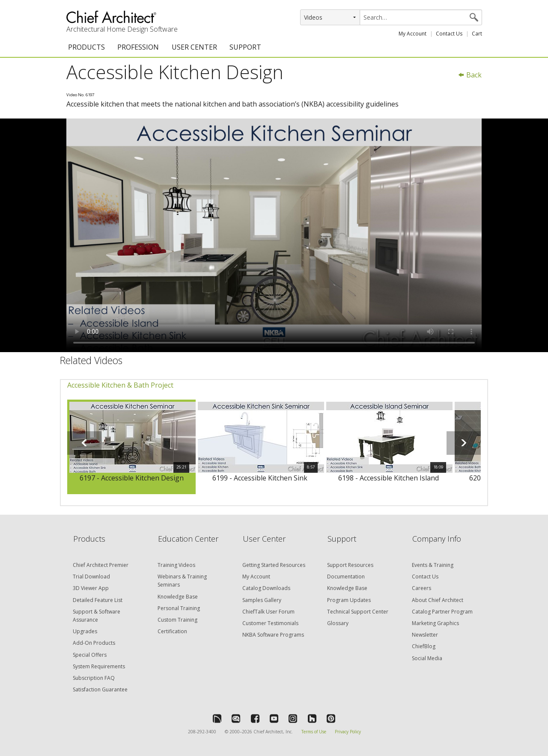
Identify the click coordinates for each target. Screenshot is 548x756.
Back (470, 75)
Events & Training (433, 565)
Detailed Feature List (98, 600)
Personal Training (179, 608)
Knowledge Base (178, 597)
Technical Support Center (358, 612)
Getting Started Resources (274, 565)
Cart (477, 34)
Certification (172, 631)
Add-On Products (94, 643)
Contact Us (449, 34)
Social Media (427, 658)
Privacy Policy (348, 732)
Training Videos (176, 565)
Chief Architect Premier (101, 565)
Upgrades (85, 631)
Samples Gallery (262, 600)
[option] (131, 447)
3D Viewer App (91, 588)
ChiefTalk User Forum (268, 612)
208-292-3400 (202, 732)
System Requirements (99, 666)
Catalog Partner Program (442, 612)
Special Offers (90, 655)
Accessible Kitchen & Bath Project (120, 385)
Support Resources (350, 565)
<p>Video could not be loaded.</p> (274, 235)
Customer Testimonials (270, 623)
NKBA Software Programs (273, 635)
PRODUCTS (86, 47)
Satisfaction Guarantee (100, 689)
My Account (412, 34)
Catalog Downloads (266, 588)
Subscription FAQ (94, 678)
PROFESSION (138, 47)
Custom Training (177, 620)
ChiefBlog (424, 646)
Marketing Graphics (435, 623)
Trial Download (91, 577)
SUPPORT (245, 47)
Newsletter (425, 635)
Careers (421, 588)
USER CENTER (194, 47)
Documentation (346, 577)
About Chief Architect (438, 600)
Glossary (338, 623)
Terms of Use (314, 732)
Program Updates (349, 600)
